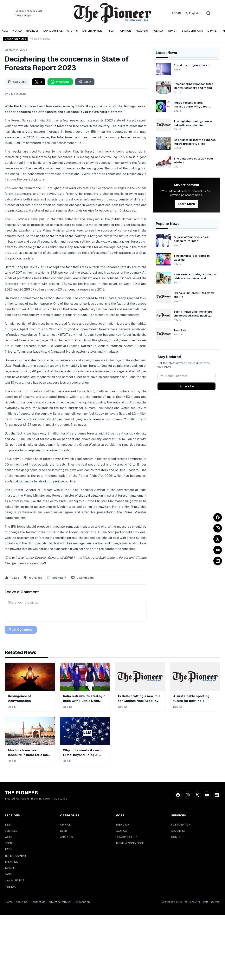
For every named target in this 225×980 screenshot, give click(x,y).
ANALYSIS (142, 31)
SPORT (9, 843)
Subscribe (186, 386)
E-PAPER (213, 31)
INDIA (8, 825)
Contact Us (38, 902)
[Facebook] (218, 517)
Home (9, 902)
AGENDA (158, 31)
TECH (112, 31)
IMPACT (172, 31)
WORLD (17, 31)
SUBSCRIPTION (181, 825)
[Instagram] (218, 528)
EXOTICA (121, 831)
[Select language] (193, 13)
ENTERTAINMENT (93, 31)
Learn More (186, 204)
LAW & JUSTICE (53, 31)
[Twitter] (218, 539)
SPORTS (73, 31)
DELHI (64, 831)
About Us (22, 902)
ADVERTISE (178, 831)
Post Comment (21, 630)
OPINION (126, 31)
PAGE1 (9, 874)
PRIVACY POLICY (126, 837)
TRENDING (11, 862)
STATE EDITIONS (192, 31)
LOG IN (177, 13)
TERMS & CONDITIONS (130, 843)
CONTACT (178, 837)
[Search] (208, 13)
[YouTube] (218, 550)
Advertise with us (60, 902)
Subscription (82, 902)
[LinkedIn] (218, 561)
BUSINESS (33, 31)
